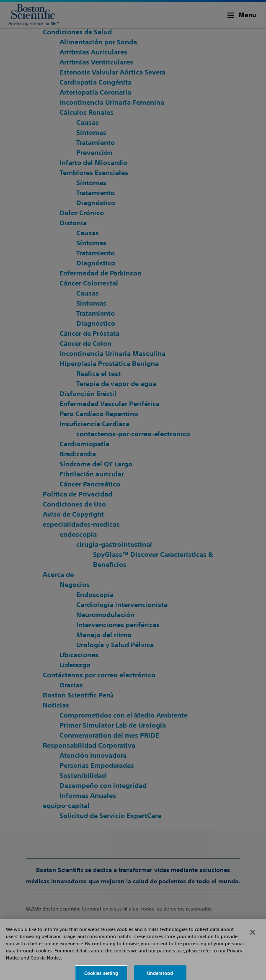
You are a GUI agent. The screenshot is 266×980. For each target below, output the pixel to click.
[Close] (253, 939)
